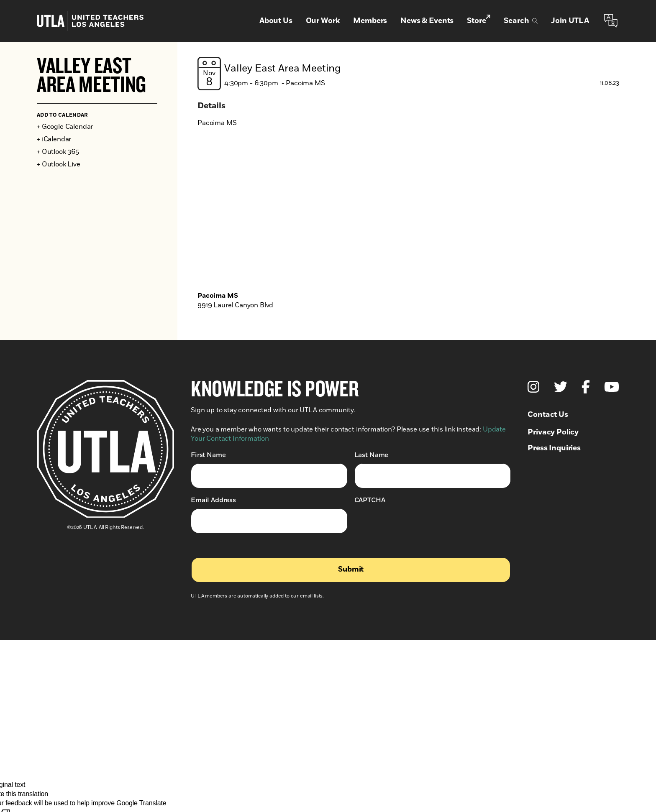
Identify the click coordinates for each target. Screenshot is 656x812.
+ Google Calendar (65, 127)
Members (370, 21)
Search (521, 21)
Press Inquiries (554, 448)
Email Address (213, 500)
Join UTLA (570, 21)
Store (479, 20)
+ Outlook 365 (58, 152)
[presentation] (418, 525)
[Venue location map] (408, 214)
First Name (208, 455)
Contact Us (548, 415)
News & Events (427, 21)
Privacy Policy (553, 432)
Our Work (323, 21)
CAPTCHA (370, 500)
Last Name (372, 455)
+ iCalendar (54, 139)
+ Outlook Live (59, 164)
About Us (276, 21)
